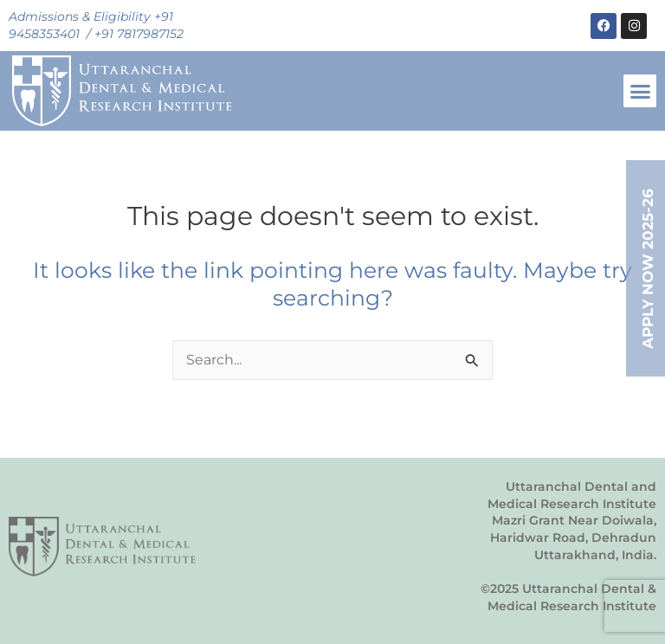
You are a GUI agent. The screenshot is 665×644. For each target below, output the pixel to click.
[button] (640, 91)
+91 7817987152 (139, 34)
